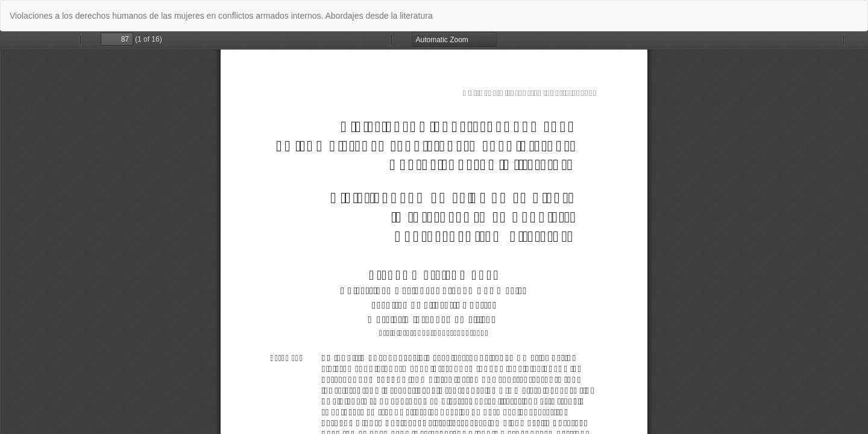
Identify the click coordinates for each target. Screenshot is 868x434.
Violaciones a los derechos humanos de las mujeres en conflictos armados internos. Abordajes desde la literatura (221, 16)
